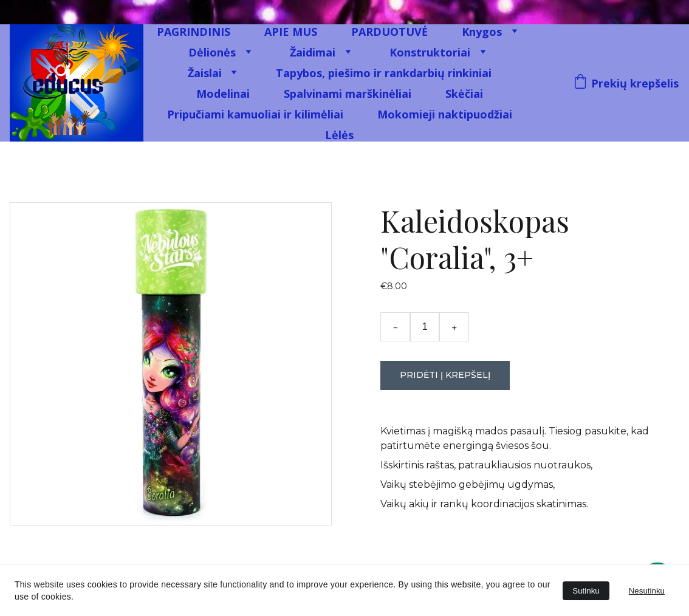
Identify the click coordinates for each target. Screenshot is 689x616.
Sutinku (586, 591)
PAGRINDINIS (194, 32)
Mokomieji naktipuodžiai (445, 114)
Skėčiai (464, 94)
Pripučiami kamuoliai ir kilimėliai (255, 114)
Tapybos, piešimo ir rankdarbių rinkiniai (384, 73)
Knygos (482, 32)
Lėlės (339, 135)
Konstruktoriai (430, 52)
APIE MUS (291, 32)
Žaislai (205, 73)
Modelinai (223, 94)
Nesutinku (647, 591)
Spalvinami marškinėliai (348, 94)
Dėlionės (212, 52)
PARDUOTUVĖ (389, 32)
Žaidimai (313, 52)
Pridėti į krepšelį (445, 375)
